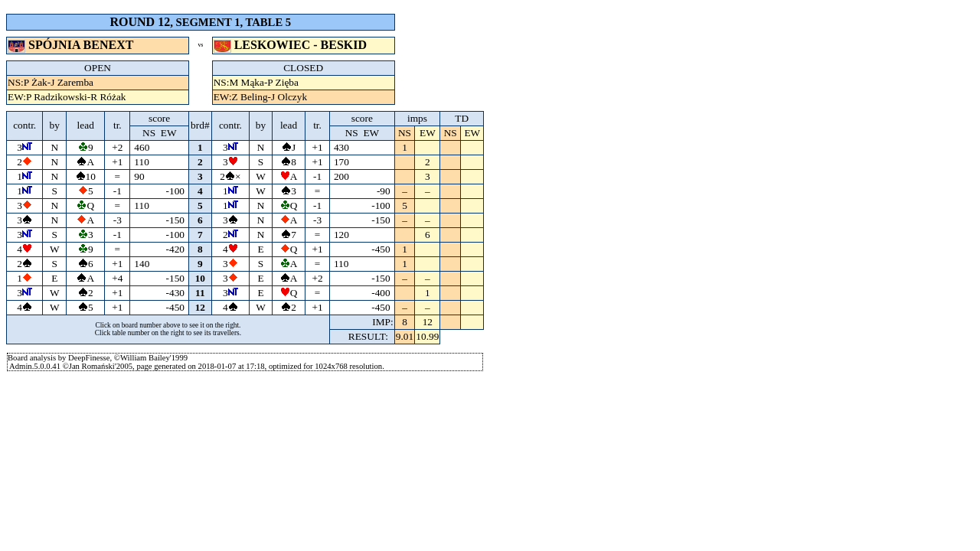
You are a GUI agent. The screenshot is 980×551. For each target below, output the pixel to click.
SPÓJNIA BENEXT (72, 45)
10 (200, 278)
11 (200, 293)
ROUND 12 (140, 22)
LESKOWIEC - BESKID (292, 45)
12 (200, 307)
